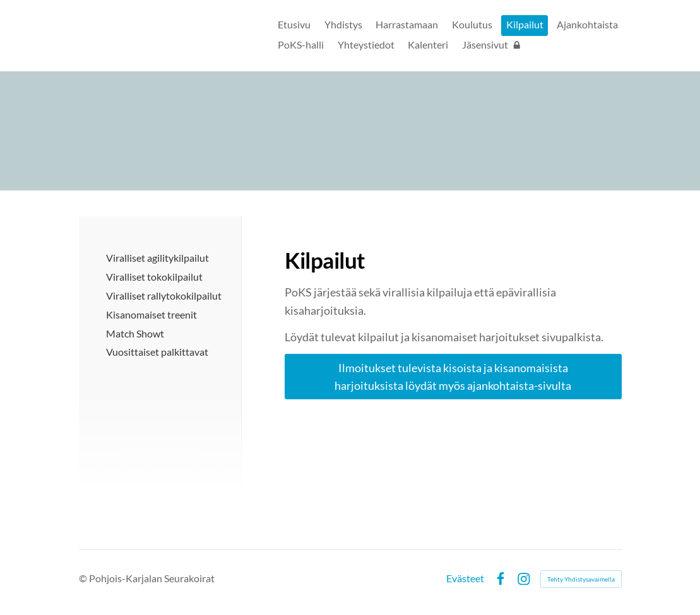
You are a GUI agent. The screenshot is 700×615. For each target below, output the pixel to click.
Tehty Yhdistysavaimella (581, 579)
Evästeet (465, 579)
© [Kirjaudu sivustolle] (84, 578)
